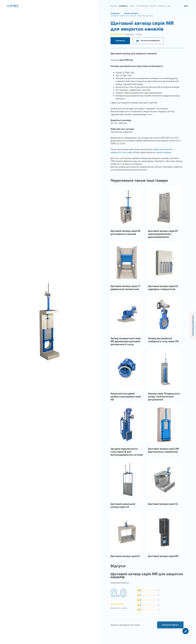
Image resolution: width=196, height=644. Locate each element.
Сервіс (132, 6)
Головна (114, 6)
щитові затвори (164, 152)
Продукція (123, 6)
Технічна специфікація (148, 40)
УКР (186, 6)
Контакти (162, 6)
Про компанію (142, 6)
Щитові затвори (131, 13)
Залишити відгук (170, 634)
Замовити (120, 40)
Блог (169, 6)
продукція (115, 13)
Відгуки (153, 6)
